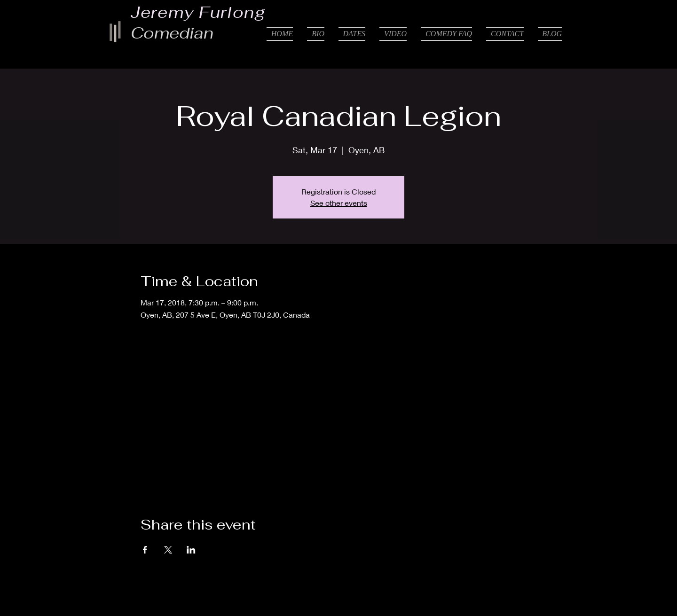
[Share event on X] (168, 550)
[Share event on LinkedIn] (191, 550)
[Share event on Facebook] (145, 550)
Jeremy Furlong (198, 12)
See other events (339, 203)
